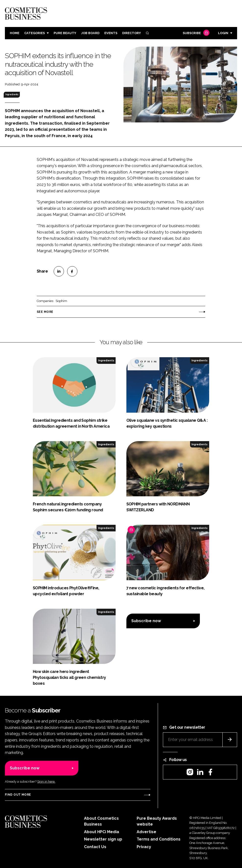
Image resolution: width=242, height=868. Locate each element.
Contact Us (95, 847)
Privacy (144, 847)
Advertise (146, 832)
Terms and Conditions (159, 839)
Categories (35, 33)
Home (15, 33)
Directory (132, 33)
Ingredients (12, 94)
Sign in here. (46, 782)
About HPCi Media (102, 832)
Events (111, 33)
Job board (90, 33)
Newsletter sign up (103, 839)
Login (223, 33)
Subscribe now (146, 621)
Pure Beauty (65, 33)
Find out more (18, 795)
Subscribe (195, 33)
